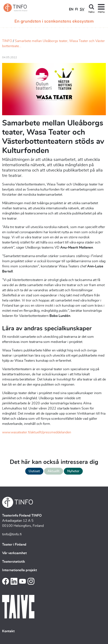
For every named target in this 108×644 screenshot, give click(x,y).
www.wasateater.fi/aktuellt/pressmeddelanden (37, 432)
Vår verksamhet (14, 553)
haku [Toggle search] (91, 12)
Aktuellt (54, 471)
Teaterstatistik (14, 562)
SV (82, 9)
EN (71, 9)
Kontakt (8, 631)
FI (77, 9)
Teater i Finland (14, 545)
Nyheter (73, 471)
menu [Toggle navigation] (101, 12)
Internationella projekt (20, 570)
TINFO (7, 41)
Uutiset (34, 471)
